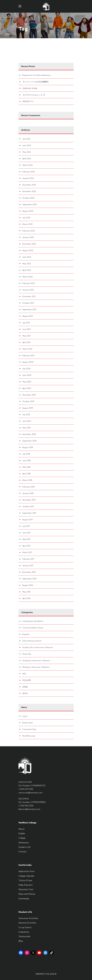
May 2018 (26, 467)
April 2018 (26, 474)
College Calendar (26, 876)
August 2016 (28, 585)
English (22, 833)
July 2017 (26, 526)
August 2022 (28, 250)
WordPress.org (29, 736)
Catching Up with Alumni (33, 621)
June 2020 (27, 375)
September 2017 (29, 513)
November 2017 (29, 500)
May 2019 (26, 428)
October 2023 (28, 198)
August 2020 (28, 362)
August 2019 (28, 408)
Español (26, 634)
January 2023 (28, 237)
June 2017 (26, 533)
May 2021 (26, 336)
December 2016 (29, 572)
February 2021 (28, 355)
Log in (25, 716)
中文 (24, 674)
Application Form (26, 871)
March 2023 (27, 224)
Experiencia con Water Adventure (36, 75)
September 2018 (29, 441)
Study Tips (27, 654)
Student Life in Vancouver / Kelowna (38, 647)
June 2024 (27, 145)
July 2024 (26, 139)
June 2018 (27, 461)
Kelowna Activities (27, 923)
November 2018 (29, 434)
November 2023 (29, 191)
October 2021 (28, 303)
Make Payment (26, 885)
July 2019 (26, 415)
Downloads (24, 899)
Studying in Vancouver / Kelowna (36, 661)
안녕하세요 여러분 (30, 88)
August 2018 (28, 447)
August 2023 (28, 211)
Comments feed (29, 729)
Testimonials (24, 936)
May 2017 (26, 539)
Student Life (25, 847)
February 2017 (28, 559)
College (22, 838)
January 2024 (28, 178)
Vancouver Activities (28, 918)
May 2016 (26, 592)
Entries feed (27, 723)
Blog (21, 941)
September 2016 (29, 579)
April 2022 (27, 270)
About (21, 829)
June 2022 (27, 257)
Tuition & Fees (25, 880)
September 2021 (29, 310)
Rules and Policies (27, 894)
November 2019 (29, 395)
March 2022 (27, 277)
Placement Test (26, 889)
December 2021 (29, 296)
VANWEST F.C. (28, 101)
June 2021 (26, 329)
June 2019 (27, 421)
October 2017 (28, 506)
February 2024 (29, 172)
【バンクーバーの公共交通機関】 (36, 82)
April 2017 (26, 546)
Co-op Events (25, 927)
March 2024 (27, 165)
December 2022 (29, 244)
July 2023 (26, 218)
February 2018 (28, 487)
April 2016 (26, 598)
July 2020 (26, 369)
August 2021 (28, 316)
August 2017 (28, 520)
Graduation (24, 932)
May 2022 (27, 264)
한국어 (25, 693)
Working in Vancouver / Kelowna (36, 667)
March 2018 (27, 480)
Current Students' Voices (33, 628)
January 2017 (28, 566)
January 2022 (28, 290)
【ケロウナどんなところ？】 (34, 95)
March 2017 (27, 552)
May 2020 (27, 382)
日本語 (25, 687)
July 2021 (26, 323)
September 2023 (30, 205)
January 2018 (28, 493)
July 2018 (26, 454)
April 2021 (26, 342)
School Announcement (32, 641)
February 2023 (29, 231)
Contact (23, 852)
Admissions (24, 843)
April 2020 (27, 388)
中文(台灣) (27, 680)
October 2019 (28, 401)
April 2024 (27, 159)
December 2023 (29, 185)
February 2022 (29, 283)
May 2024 (27, 152)
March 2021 (27, 349)
